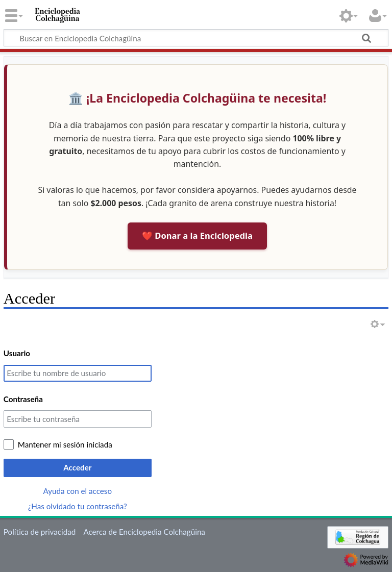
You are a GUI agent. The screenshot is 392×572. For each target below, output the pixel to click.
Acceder (77, 467)
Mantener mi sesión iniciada (65, 444)
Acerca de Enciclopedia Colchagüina (144, 532)
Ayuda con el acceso (78, 491)
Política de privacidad (40, 532)
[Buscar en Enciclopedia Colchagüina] (196, 38)
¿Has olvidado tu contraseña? (78, 506)
